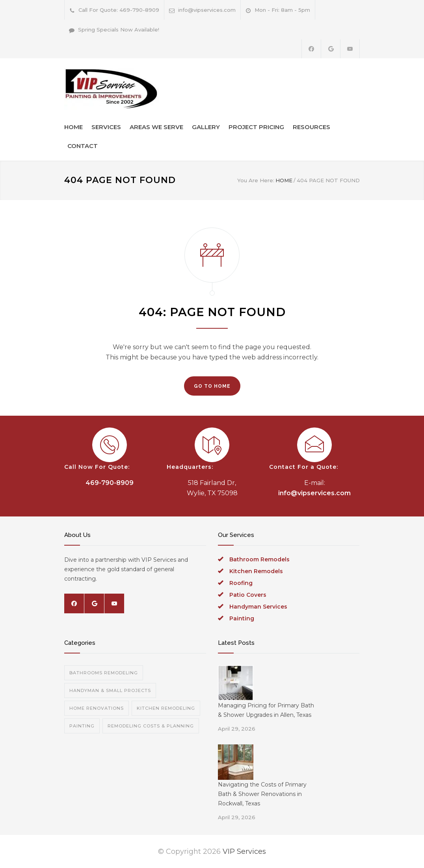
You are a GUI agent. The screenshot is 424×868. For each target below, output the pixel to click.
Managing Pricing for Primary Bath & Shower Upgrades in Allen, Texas (266, 710)
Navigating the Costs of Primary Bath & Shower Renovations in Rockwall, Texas (262, 794)
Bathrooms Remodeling (104, 673)
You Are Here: (256, 180)
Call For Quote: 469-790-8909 (119, 10)
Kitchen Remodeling (166, 708)
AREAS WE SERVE (156, 127)
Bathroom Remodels (259, 559)
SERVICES (106, 127)
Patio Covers (248, 595)
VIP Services (244, 851)
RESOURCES (311, 127)
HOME (73, 127)
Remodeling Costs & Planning (151, 726)
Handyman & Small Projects (110, 690)
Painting (242, 618)
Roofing (241, 583)
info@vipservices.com (207, 10)
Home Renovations (97, 708)
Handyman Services (258, 607)
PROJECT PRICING (256, 127)
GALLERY (206, 127)
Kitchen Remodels (256, 571)
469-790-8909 (110, 483)
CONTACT (83, 146)
